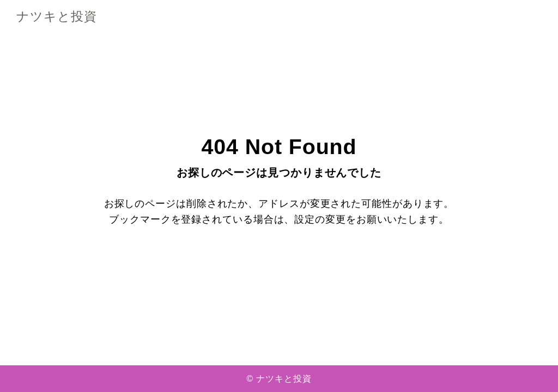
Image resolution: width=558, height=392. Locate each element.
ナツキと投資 (56, 17)
